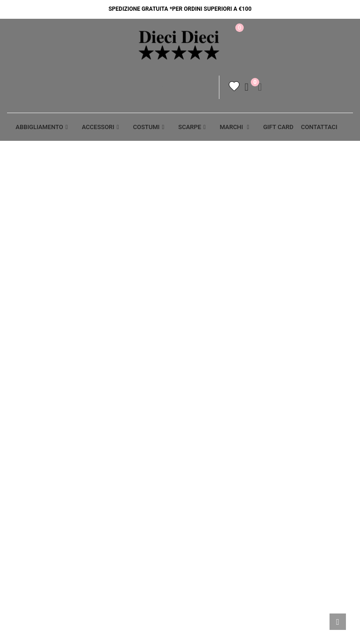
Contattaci (116, 419)
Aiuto (16, 386)
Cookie (109, 403)
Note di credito (303, 436)
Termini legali (211, 386)
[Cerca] (158, 90)
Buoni (287, 468)
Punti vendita (120, 436)
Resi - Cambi (206, 436)
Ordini (288, 419)
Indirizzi (291, 452)
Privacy (110, 386)
